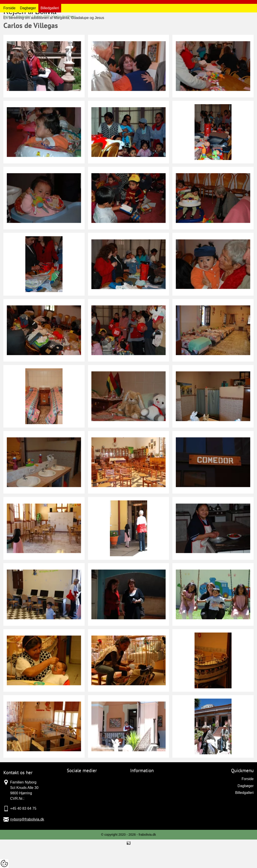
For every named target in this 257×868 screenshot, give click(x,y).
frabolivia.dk (147, 857)
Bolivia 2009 (42, 39)
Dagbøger (28, 30)
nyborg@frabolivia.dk (27, 841)
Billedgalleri (50, 30)
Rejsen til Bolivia (30, 12)
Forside (9, 30)
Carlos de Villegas (64, 39)
